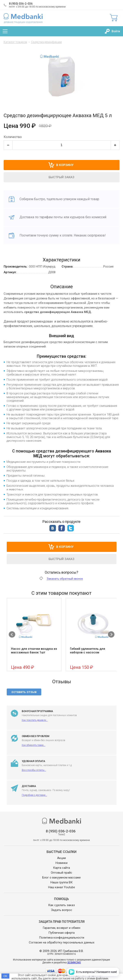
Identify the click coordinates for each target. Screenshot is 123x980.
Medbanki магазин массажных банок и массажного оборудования (23, 18)
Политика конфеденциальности (62, 938)
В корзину (65, 547)
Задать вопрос (62, 910)
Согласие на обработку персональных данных (62, 942)
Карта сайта (61, 868)
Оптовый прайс (61, 873)
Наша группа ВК (61, 882)
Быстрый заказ (61, 177)
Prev (12, 635)
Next (111, 635)
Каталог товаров (15, 42)
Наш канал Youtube (62, 887)
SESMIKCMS (74, 963)
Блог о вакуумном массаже (61, 877)
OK (5, 976)
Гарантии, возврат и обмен (61, 928)
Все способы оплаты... (34, 770)
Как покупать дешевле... (35, 720)
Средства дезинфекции (46, 42)
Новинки (61, 863)
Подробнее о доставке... (34, 795)
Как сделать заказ (61, 905)
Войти (116, 31)
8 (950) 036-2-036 (21, 4)
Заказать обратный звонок (65, 579)
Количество (13, 137)
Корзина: (114, 18)
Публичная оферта (61, 933)
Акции (61, 858)
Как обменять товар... (34, 745)
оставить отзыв (24, 692)
